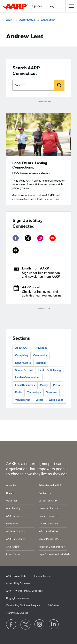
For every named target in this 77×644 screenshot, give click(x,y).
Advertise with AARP (50, 485)
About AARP (23, 348)
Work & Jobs (56, 400)
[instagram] (40, 238)
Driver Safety (23, 363)
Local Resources (25, 385)
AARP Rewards (14, 516)
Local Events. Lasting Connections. (30, 165)
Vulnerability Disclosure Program (23, 606)
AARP (10, 20)
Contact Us (45, 493)
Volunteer (12, 501)
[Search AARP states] (33, 85)
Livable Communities (28, 378)
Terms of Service (42, 576)
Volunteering (23, 400)
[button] (71, 6)
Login (52, 6)
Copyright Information (17, 598)
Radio (19, 393)
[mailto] (16, 250)
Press (56, 385)
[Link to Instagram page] (40, 625)
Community (40, 355)
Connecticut (48, 20)
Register (36, 6)
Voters (39, 400)
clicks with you (51, 199)
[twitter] (28, 238)
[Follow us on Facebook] (11, 625)
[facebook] (16, 238)
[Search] (59, 85)
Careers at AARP (48, 501)
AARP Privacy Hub (16, 576)
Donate (10, 493)
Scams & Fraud (24, 370)
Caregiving (22, 355)
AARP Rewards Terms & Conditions (24, 591)
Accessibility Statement (18, 583)
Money (44, 385)
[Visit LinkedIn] (54, 625)
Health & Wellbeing (50, 370)
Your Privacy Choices (17, 613)
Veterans (52, 393)
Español (41, 363)
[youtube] (53, 238)
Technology (34, 393)
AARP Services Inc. (49, 508)
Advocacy (41, 348)
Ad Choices (54, 606)
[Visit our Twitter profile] (25, 625)
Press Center (13, 554)
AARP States (27, 20)
